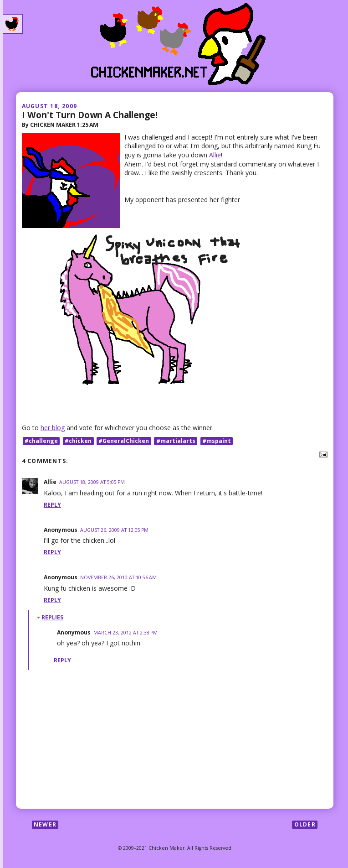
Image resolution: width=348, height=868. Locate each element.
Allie (215, 155)
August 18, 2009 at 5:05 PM (92, 482)
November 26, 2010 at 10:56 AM (118, 577)
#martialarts (176, 441)
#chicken (78, 441)
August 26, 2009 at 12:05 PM (114, 530)
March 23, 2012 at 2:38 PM (125, 633)
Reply (52, 505)
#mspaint (217, 441)
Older (305, 824)
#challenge (41, 441)
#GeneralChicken (124, 441)
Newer (45, 824)
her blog (53, 428)
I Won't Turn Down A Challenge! (90, 115)
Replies (52, 617)
